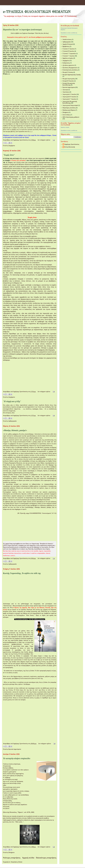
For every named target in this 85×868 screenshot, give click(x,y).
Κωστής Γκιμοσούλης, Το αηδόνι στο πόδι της (22, 573)
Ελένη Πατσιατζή (70, 147)
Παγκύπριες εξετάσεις (69, 108)
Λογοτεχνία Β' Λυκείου (69, 97)
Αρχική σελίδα (28, 858)
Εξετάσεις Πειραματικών (70, 68)
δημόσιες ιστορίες (68, 58)
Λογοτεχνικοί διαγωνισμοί (70, 105)
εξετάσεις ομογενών (68, 65)
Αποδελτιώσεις (67, 39)
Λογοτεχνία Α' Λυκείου (69, 94)
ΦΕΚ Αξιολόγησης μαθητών (71, 117)
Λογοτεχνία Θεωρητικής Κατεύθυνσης (70, 102)
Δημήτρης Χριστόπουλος (72, 144)
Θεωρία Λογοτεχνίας (69, 79)
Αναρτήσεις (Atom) (16, 862)
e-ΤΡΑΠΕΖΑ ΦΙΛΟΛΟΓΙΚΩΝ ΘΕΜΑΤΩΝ (37, 12)
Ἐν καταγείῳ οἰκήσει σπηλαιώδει (17, 758)
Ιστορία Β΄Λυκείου (68, 81)
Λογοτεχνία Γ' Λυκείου (69, 99)
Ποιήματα (11, 852)
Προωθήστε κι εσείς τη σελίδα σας (69, 33)
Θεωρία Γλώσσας (68, 72)
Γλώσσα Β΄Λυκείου (68, 51)
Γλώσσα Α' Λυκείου (68, 49)
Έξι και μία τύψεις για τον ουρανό (32, 158)
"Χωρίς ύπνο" (9, 155)
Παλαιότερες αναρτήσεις (46, 858)
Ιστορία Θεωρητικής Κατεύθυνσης (69, 84)
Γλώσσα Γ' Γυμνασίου (69, 54)
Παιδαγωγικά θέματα (69, 110)
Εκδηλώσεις (66, 63)
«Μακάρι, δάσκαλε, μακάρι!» (15, 430)
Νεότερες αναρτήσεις (12, 858)
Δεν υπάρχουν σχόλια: (44, 140)
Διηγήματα (12, 146)
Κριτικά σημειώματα (15, 749)
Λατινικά (65, 90)
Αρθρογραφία (12, 421)
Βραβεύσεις (66, 46)
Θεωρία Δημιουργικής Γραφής (72, 75)
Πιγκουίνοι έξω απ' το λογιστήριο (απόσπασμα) (22, 30)
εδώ (13, 413)
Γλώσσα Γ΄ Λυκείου (68, 56)
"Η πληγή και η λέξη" (12, 401)
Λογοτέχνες (66, 92)
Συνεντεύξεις (66, 115)
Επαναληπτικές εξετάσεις (70, 70)
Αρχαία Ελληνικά (68, 44)
